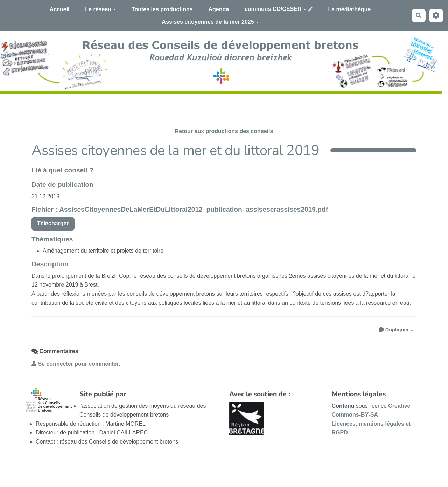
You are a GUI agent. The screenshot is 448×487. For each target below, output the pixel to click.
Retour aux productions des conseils (224, 131)
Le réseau (100, 9)
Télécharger (53, 223)
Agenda (219, 9)
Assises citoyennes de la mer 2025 (210, 22)
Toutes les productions (162, 9)
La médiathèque (350, 9)
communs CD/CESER (275, 9)
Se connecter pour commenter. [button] (76, 364)
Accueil (60, 9)
